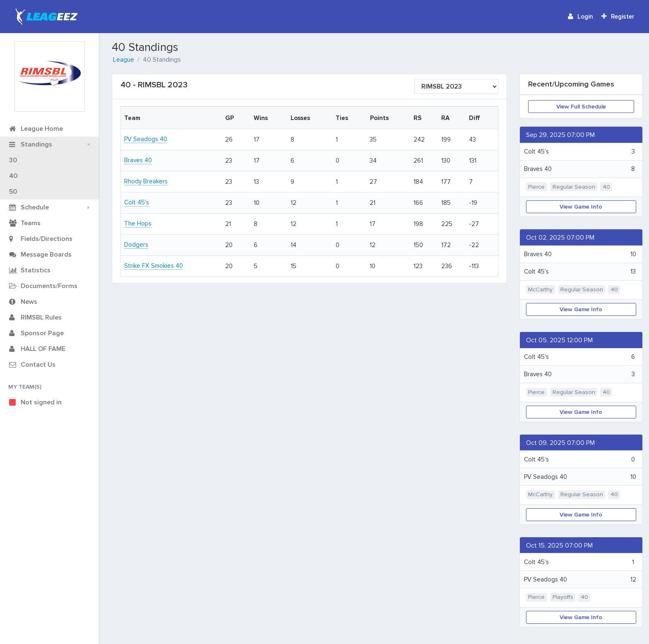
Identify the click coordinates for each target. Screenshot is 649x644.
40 (606, 187)
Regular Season (574, 187)
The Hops (138, 223)
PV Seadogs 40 (146, 139)
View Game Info (581, 207)
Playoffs (563, 597)
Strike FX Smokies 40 (154, 266)
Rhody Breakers (146, 181)
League (124, 60)
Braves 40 (138, 160)
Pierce (536, 187)
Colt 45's (137, 202)
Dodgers (136, 245)
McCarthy (540, 290)
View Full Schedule (581, 107)
